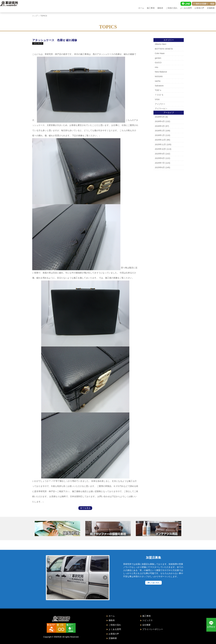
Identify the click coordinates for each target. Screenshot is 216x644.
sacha (158, 81)
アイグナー (160, 104)
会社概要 (146, 625)
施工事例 (151, 8)
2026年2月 (160, 131)
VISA (157, 99)
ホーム (141, 8)
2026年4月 (160, 121)
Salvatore (159, 86)
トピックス (147, 620)
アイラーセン (161, 109)
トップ (35, 16)
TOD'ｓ (158, 90)
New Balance (161, 72)
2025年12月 (160, 140)
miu (156, 67)
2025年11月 (160, 144)
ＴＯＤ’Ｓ (159, 95)
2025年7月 (160, 163)
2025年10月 (160, 149)
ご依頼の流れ (172, 8)
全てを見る (85, 508)
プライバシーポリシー (153, 629)
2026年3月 (160, 126)
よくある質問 (186, 8)
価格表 (160, 8)
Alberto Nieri (161, 44)
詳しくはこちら (153, 583)
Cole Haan (160, 53)
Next (105, 578)
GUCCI (158, 62)
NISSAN (159, 76)
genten (158, 58)
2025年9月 (160, 154)
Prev (50, 578)
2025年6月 (160, 167)
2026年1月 (160, 135)
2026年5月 (160, 117)
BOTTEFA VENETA (164, 49)
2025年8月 (160, 158)
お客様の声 (199, 8)
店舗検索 (211, 8)
